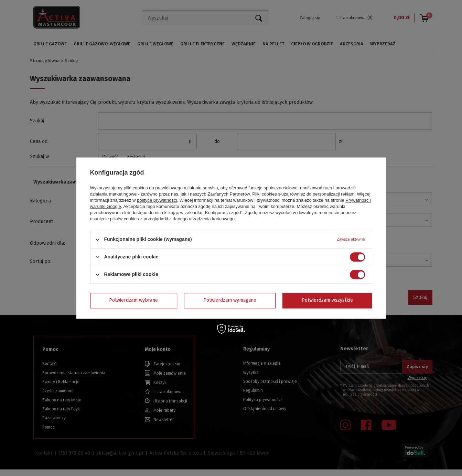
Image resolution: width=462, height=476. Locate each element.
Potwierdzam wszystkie (327, 300)
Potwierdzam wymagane (230, 300)
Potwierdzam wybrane (133, 300)
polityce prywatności (157, 200)
